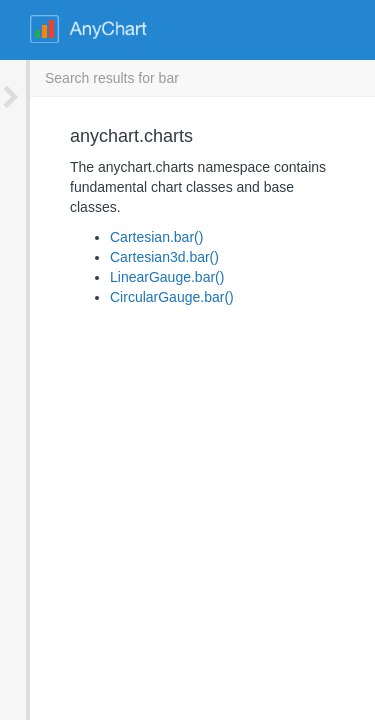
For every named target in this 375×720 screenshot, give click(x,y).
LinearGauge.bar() (137, 257)
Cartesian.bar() (126, 217)
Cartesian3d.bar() (134, 237)
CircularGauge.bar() (142, 277)
